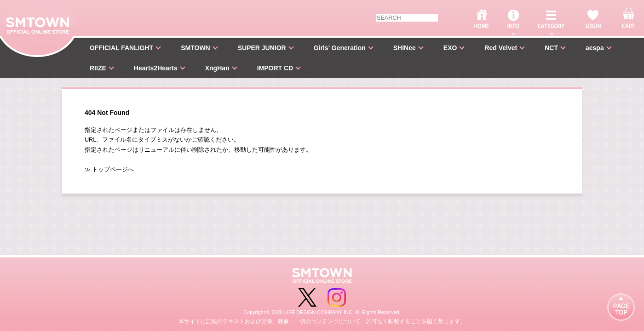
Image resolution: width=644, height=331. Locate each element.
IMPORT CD (275, 68)
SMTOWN (195, 48)
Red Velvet (501, 48)
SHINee (405, 48)
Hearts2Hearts (156, 68)
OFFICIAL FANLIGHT (121, 48)
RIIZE (98, 68)
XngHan (217, 68)
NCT (551, 48)
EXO (450, 48)
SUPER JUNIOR (262, 48)
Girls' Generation (340, 48)
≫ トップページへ (109, 170)
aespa (595, 48)
